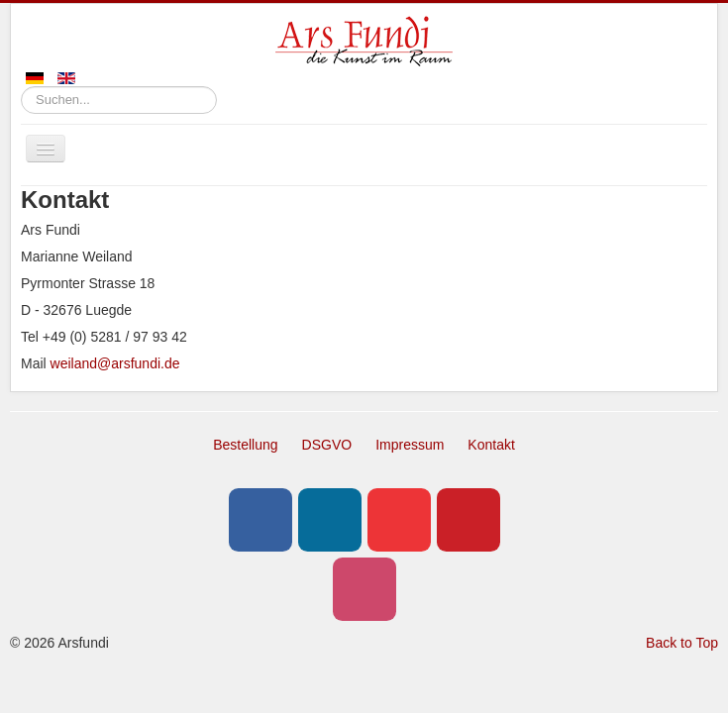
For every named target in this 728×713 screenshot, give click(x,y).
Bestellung (245, 445)
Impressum (410, 445)
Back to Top (682, 643)
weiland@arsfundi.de (115, 363)
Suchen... (21, 87)
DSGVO (327, 445)
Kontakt (491, 445)
